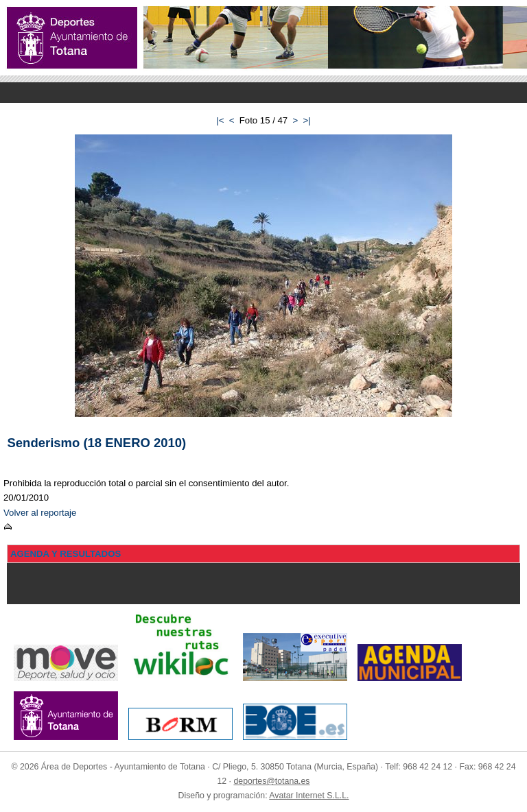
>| (307, 120)
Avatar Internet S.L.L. (309, 796)
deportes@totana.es (271, 781)
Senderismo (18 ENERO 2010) (97, 443)
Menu (263, 93)
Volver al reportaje (40, 513)
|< (220, 120)
